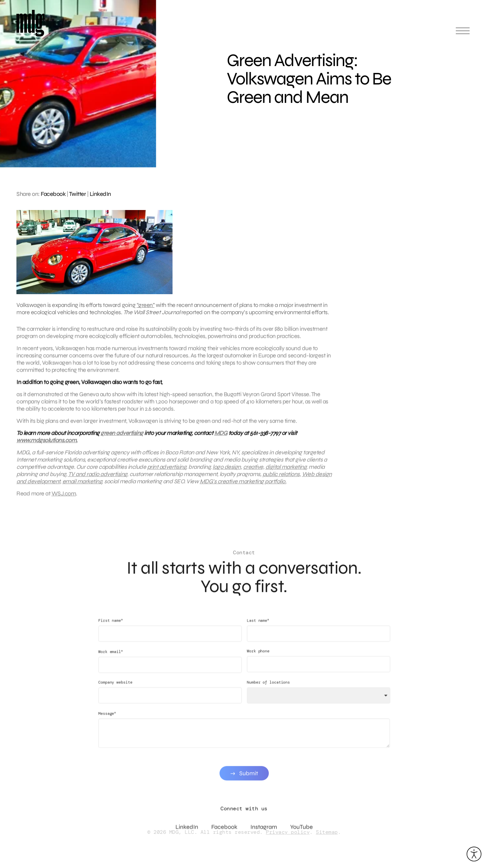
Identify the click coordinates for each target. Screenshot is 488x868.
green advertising (122, 435)
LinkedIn (100, 194)
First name (111, 625)
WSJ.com (64, 496)
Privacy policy (288, 832)
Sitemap (327, 832)
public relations (281, 477)
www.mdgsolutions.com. (47, 443)
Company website (115, 687)
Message (107, 718)
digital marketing (286, 469)
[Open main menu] (463, 34)
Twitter (78, 194)
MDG (221, 435)
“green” (146, 305)
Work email (111, 657)
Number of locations (268, 687)
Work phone (258, 656)
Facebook (53, 194)
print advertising (167, 469)
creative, (254, 469)
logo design (227, 469)
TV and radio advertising (98, 477)
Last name (258, 625)
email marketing (82, 484)
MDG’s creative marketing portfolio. (243, 484)
